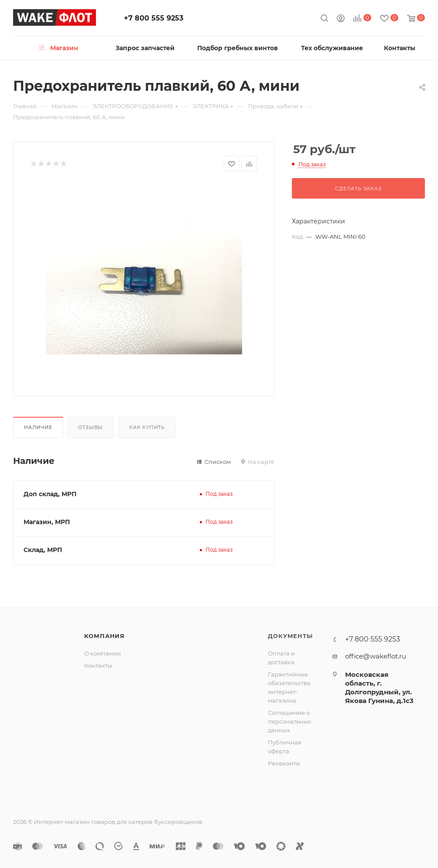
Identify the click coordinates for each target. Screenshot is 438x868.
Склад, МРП (43, 550)
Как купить (147, 427)
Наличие (38, 427)
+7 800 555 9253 (154, 18)
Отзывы (91, 427)
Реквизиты (284, 763)
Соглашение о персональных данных (289, 721)
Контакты (98, 666)
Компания (104, 636)
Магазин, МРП (47, 522)
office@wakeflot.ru (376, 656)
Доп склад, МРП (50, 494)
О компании (103, 653)
